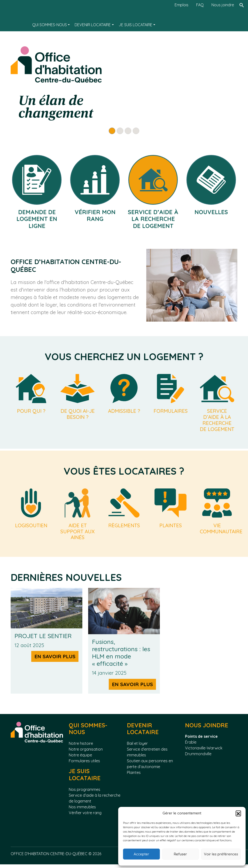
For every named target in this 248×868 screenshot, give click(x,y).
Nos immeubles (82, 811)
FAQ (200, 5)
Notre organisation (86, 753)
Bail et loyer (137, 747)
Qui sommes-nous (50, 25)
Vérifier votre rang (85, 816)
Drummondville (198, 758)
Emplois (182, 5)
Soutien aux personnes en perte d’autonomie (150, 768)
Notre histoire (81, 747)
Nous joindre (223, 5)
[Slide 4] (136, 131)
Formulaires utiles (84, 765)
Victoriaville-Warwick (204, 752)
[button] (238, 813)
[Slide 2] (120, 131)
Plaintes (134, 776)
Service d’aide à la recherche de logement (95, 802)
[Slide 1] (112, 131)
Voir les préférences (221, 854)
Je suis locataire (136, 25)
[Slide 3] (128, 131)
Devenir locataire (93, 25)
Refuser (180, 854)
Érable (191, 746)
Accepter (141, 854)
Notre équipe (80, 759)
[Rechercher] (241, 16)
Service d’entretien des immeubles (147, 756)
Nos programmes (85, 793)
